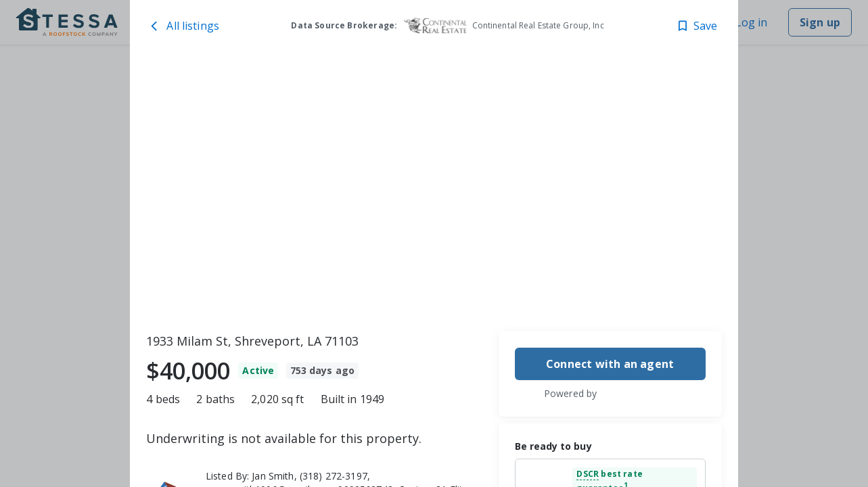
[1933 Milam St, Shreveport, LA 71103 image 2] (595, 126)
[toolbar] (434, 190)
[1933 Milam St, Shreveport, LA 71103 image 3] (595, 254)
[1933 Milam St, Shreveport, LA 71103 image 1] (304, 190)
